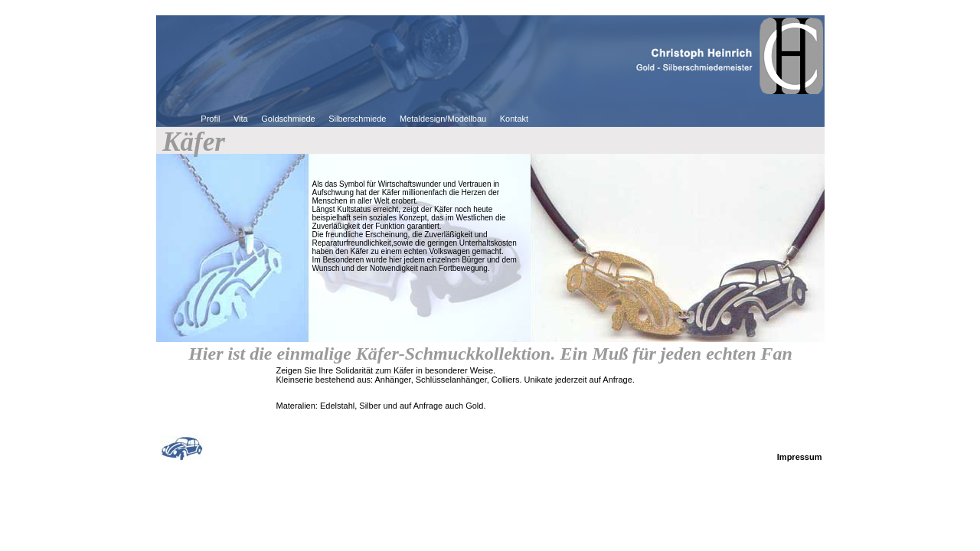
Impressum (800, 457)
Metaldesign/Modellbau (443, 119)
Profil (210, 119)
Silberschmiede (357, 119)
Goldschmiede (288, 119)
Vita (241, 119)
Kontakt (514, 119)
